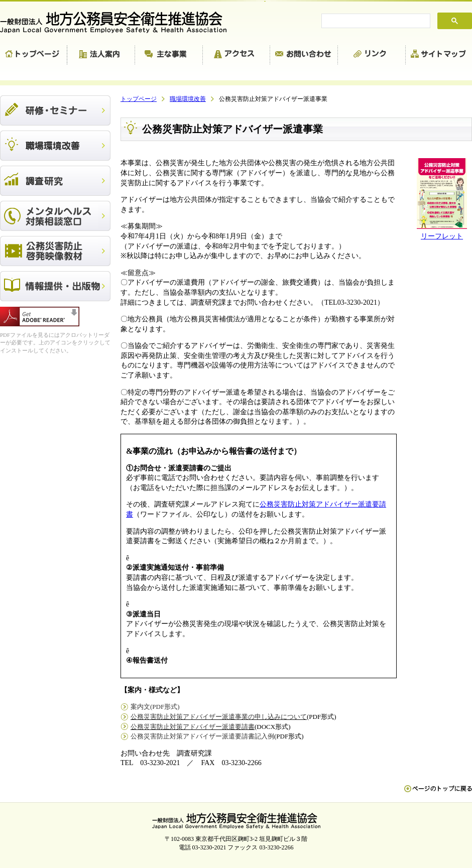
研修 (55, 110)
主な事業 (169, 55)
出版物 (55, 286)
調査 (55, 181)
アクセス (237, 55)
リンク (372, 55)
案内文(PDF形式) (155, 707)
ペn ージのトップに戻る (438, 794)
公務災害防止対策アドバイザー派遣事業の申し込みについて (219, 717)
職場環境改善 (55, 146)
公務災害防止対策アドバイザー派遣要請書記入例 (202, 736)
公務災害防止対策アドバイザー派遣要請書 (193, 727)
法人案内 (101, 55)
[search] (375, 21)
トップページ (34, 55)
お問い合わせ (304, 55)
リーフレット (442, 236)
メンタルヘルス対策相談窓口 (55, 216)
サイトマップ (439, 55)
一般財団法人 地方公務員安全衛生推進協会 (118, 22)
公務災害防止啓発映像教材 (55, 251)
